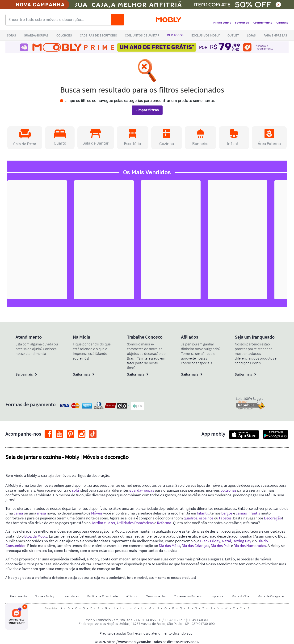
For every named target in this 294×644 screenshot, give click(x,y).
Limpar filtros (147, 110)
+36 (121, 290)
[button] (25, 138)
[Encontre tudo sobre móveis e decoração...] (60, 20)
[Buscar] (118, 20)
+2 (254, 290)
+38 (187, 290)
